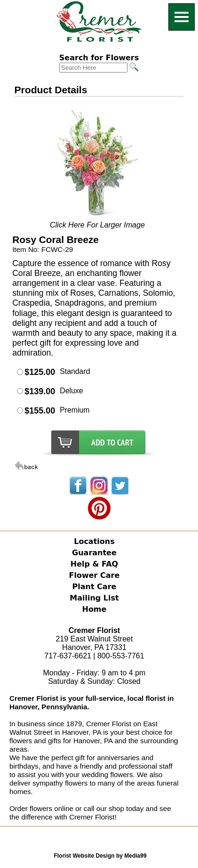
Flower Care (95, 575)
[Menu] (182, 17)
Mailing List (94, 598)
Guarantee (94, 553)
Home (94, 609)
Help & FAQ (94, 564)
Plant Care (94, 587)
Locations (94, 541)
